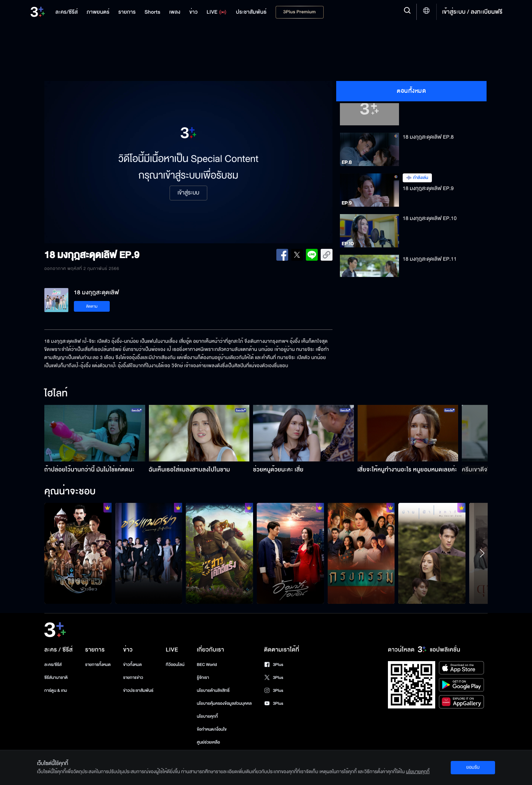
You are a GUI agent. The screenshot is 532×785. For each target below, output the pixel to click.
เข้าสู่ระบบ (188, 193)
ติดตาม (92, 306)
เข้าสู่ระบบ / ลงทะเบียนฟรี (472, 12)
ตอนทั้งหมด (411, 91)
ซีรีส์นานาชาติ (56, 678)
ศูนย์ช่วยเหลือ (209, 742)
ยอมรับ (473, 767)
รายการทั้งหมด (98, 665)
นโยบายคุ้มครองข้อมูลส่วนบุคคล (224, 703)
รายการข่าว (133, 678)
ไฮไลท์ (56, 394)
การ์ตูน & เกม (56, 691)
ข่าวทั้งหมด (132, 665)
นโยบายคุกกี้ (207, 716)
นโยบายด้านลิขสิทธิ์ (213, 691)
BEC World (207, 665)
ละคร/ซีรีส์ (53, 665)
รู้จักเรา (203, 678)
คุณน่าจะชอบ (70, 492)
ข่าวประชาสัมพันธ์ (138, 691)
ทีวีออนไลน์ (175, 665)
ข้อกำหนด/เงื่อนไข (212, 729)
